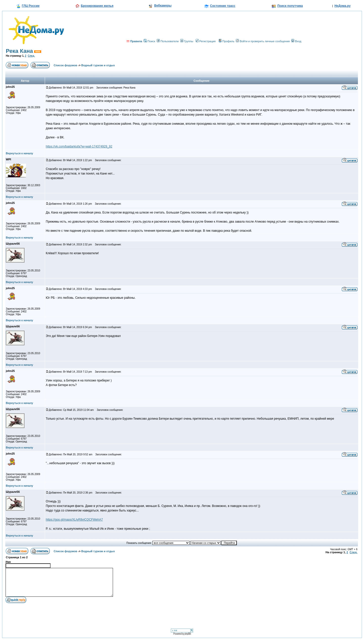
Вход (296, 41)
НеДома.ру (343, 6)
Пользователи (168, 41)
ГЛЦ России (31, 6)
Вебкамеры (163, 6)
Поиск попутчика (290, 6)
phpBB (188, 634)
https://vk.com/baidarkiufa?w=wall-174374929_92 (79, 146)
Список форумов (65, 65)
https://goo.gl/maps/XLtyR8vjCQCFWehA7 (74, 520)
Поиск (149, 41)
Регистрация (206, 41)
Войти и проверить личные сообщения (263, 41)
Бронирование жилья (97, 6)
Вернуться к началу (19, 153)
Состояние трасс (223, 6)
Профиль (227, 41)
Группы (187, 41)
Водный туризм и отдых (98, 65)
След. (31, 56)
